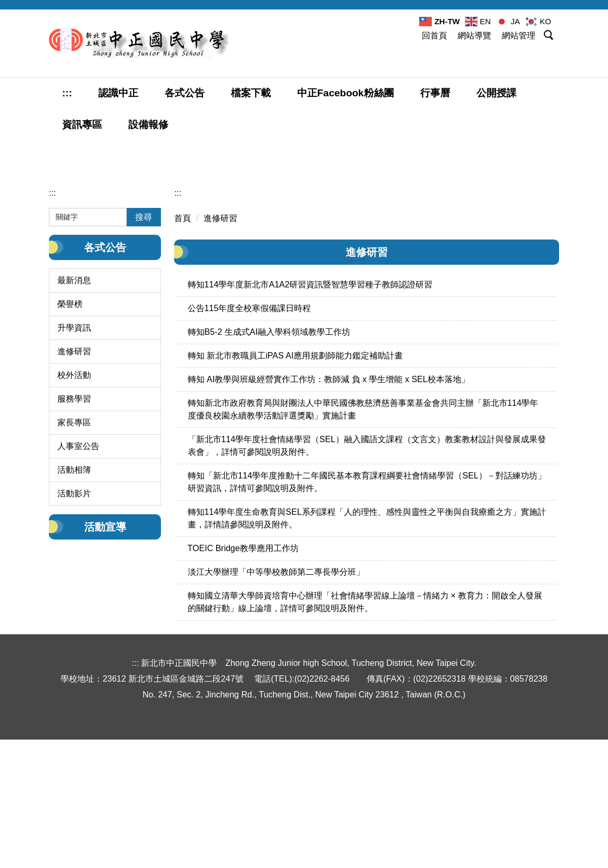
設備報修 (148, 124)
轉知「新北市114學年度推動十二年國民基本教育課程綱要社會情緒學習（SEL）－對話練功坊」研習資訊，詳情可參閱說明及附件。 (367, 618)
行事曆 (435, 93)
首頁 (183, 355)
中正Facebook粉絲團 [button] (346, 93)
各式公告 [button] (185, 93)
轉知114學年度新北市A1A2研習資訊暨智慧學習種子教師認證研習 (310, 421)
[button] (550, 37)
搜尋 (144, 353)
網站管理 (519, 36)
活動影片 (74, 630)
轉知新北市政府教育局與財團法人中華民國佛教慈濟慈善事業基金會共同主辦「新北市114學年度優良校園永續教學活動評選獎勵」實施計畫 (363, 546)
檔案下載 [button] (251, 93)
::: (67, 93)
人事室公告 (78, 582)
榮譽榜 (70, 440)
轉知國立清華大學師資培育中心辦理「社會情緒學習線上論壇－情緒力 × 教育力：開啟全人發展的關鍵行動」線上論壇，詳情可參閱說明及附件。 (365, 738)
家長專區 (74, 559)
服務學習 (74, 535)
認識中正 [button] (118, 93)
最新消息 (74, 417)
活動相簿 (74, 606)
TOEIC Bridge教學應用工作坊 (243, 685)
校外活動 (74, 511)
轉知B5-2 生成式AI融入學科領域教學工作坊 (269, 468)
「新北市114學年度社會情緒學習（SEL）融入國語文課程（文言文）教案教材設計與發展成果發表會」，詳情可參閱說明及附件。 (367, 582)
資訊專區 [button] (82, 124)
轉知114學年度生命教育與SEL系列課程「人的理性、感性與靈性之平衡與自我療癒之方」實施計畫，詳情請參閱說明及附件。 (367, 655)
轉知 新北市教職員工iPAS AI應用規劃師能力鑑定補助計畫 (296, 492)
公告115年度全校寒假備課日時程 (250, 445)
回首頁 (434, 36)
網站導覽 (474, 36)
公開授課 (496, 93)
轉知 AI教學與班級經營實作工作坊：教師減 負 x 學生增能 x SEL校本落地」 (329, 516)
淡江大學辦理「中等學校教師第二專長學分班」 (276, 708)
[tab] (571, 286)
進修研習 (74, 488)
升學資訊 (74, 464)
